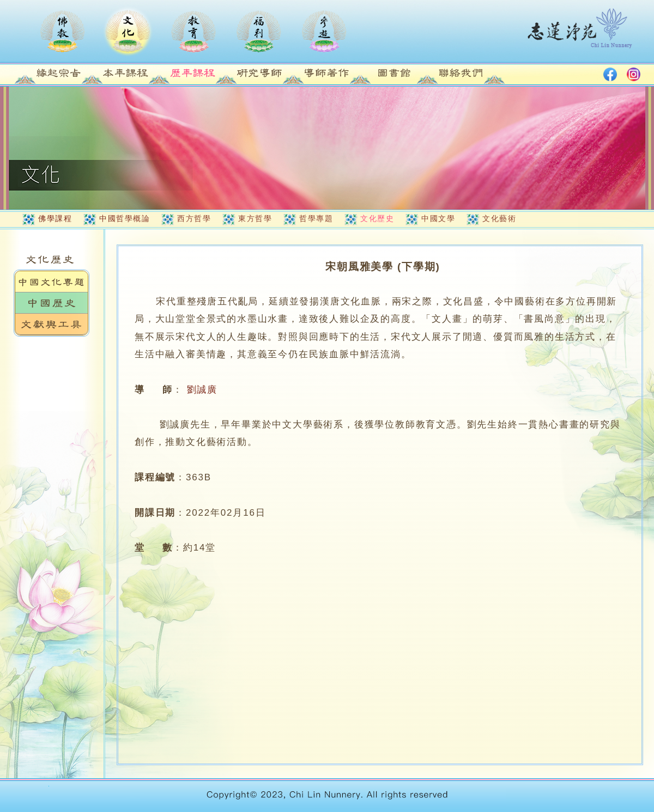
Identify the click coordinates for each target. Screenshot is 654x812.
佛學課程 (55, 218)
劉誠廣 (202, 390)
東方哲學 (255, 218)
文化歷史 (377, 218)
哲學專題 (316, 218)
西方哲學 (194, 218)
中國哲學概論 (125, 218)
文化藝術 (499, 218)
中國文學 (438, 218)
